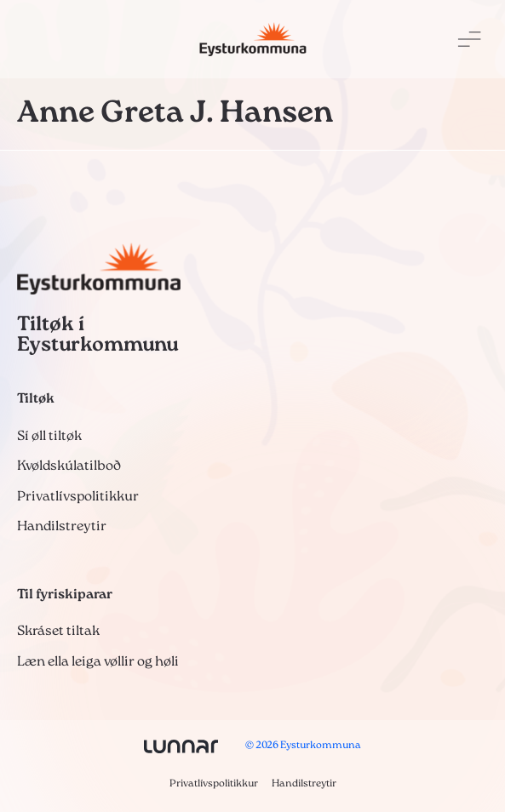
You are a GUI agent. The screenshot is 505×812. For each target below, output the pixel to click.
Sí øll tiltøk (49, 437)
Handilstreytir (62, 527)
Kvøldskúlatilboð (69, 466)
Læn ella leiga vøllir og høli (98, 662)
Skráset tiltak (58, 632)
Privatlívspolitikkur (78, 497)
